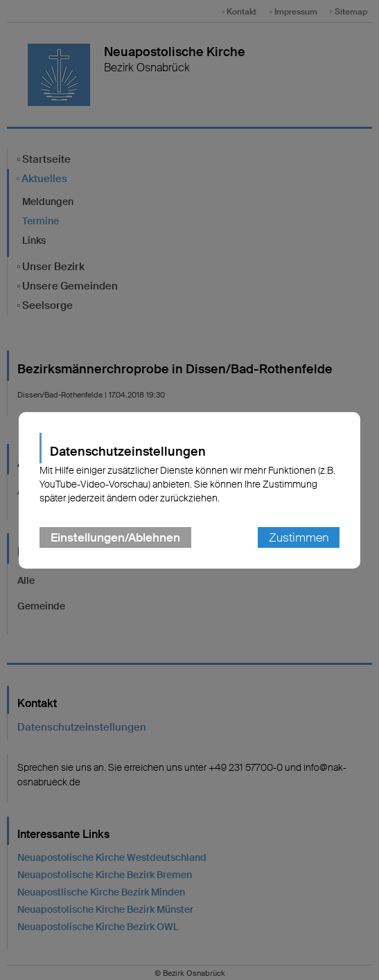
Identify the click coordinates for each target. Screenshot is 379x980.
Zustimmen (299, 537)
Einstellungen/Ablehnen (115, 537)
